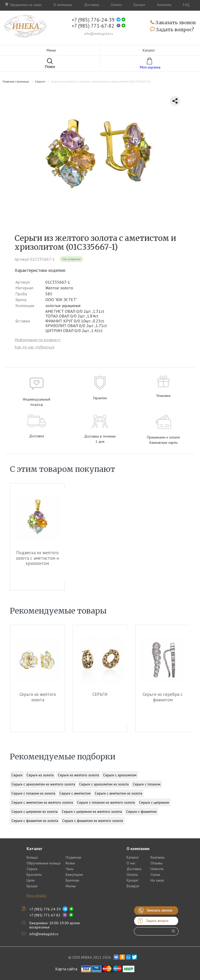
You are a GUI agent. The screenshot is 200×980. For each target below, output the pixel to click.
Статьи (155, 875)
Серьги (17, 775)
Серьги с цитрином (154, 802)
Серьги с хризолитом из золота (104, 784)
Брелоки (72, 880)
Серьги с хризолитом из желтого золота (43, 784)
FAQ (186, 5)
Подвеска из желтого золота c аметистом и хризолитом (37, 558)
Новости (157, 869)
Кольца (32, 857)
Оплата (116, 5)
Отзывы (157, 863)
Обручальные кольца (43, 863)
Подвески (73, 857)
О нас (131, 863)
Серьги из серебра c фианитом (163, 697)
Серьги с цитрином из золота (35, 812)
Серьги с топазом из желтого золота (106, 802)
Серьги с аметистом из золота (118, 793)
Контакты (164, 5)
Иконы (71, 886)
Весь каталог (37, 895)
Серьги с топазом (147, 784)
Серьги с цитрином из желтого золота (92, 812)
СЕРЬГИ (100, 694)
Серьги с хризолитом (120, 775)
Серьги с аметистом (75, 793)
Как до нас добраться (34, 347)
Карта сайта (66, 969)
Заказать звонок (173, 23)
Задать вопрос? (172, 30)
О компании (63, 5)
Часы (70, 869)
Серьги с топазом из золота (33, 793)
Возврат (133, 886)
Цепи (31, 880)
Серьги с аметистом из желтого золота (42, 802)
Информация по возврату (37, 340)
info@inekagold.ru (99, 34)
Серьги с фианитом (141, 812)
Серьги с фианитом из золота (35, 821)
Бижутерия (74, 875)
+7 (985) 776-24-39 (93, 20)
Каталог (133, 857)
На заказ (157, 880)
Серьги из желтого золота (37, 697)
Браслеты (34, 875)
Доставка (92, 5)
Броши (32, 886)
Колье (70, 863)
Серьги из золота (40, 775)
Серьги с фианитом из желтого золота (93, 821)
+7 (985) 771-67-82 (93, 26)
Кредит (139, 5)
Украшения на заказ (23, 5)
